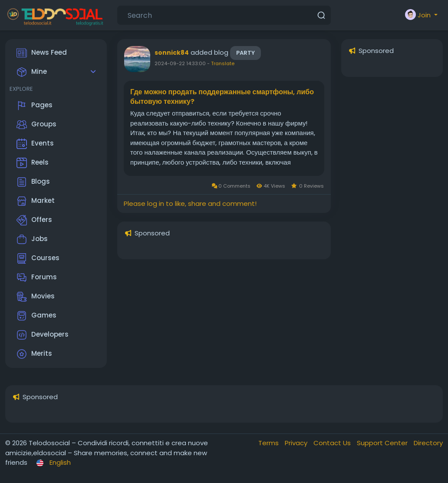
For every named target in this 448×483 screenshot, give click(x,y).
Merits (34, 354)
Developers (43, 335)
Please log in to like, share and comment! (190, 203)
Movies (36, 297)
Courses (38, 258)
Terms (269, 443)
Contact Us (333, 443)
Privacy (297, 443)
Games (36, 316)
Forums (37, 278)
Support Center (383, 443)
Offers (34, 220)
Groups (36, 125)
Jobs (32, 239)
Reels (33, 163)
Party (245, 53)
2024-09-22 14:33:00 (180, 63)
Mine (32, 72)
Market (36, 201)
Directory (428, 443)
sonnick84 (172, 53)
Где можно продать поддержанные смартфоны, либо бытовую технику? (222, 97)
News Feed (42, 53)
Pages (35, 106)
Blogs (33, 182)
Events (35, 144)
